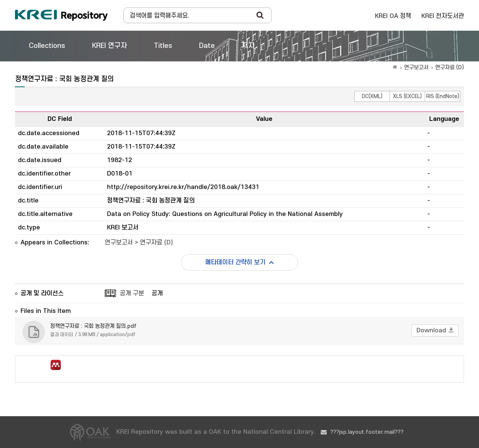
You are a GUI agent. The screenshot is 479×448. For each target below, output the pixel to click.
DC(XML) (372, 96)
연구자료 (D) (450, 68)
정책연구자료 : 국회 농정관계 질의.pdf (93, 326)
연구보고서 (416, 68)
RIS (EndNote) (443, 96)
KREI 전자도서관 (443, 16)
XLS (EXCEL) (407, 96)
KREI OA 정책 (393, 16)
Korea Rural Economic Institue (61, 15)
